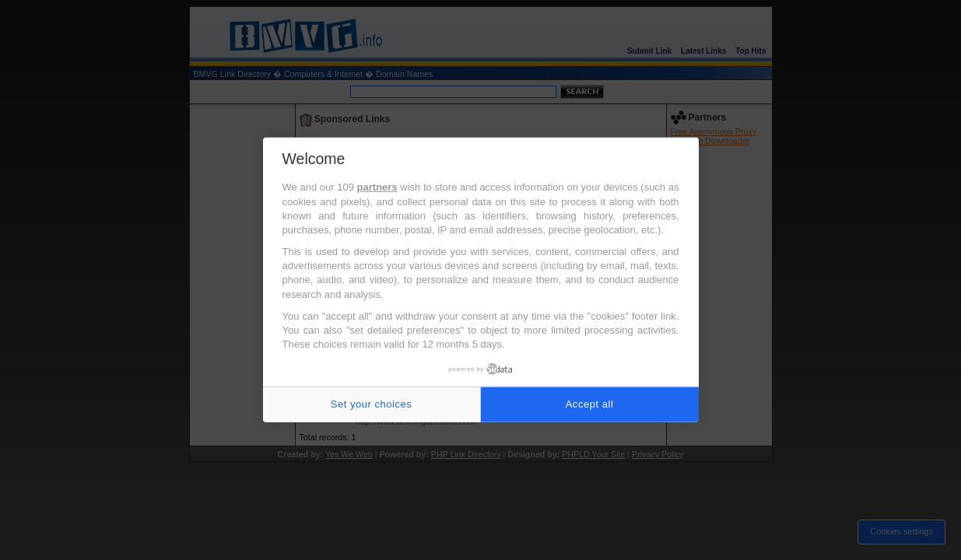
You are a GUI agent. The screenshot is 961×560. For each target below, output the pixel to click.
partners (377, 187)
